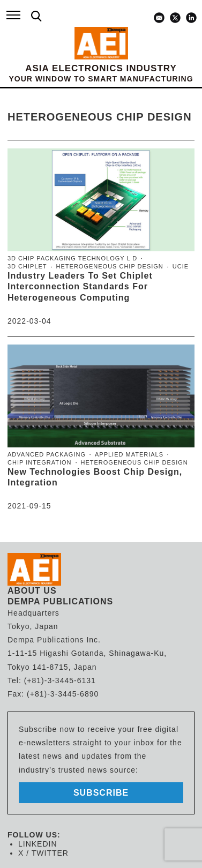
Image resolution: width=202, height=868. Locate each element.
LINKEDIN (38, 844)
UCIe (181, 266)
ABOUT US (32, 591)
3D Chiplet (27, 266)
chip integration (40, 462)
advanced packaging (47, 454)
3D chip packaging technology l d (72, 258)
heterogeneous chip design (110, 266)
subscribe (101, 793)
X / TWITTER (43, 853)
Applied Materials (129, 454)
